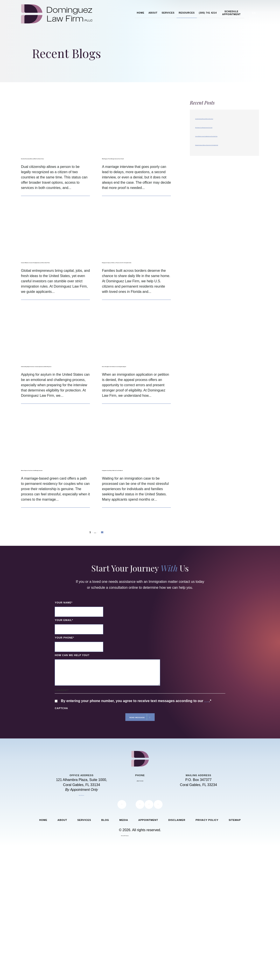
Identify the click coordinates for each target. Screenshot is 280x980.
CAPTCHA (61, 752)
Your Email (64, 657)
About (153, 13)
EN (254, 13)
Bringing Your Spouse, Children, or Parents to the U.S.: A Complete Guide (136, 273)
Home (140, 13)
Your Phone (64, 675)
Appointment (148, 866)
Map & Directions (82, 841)
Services (168, 13)
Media (124, 866)
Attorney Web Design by (125, 881)
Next (105, 567)
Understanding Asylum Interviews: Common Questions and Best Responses (55, 387)
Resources (187, 13)
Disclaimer (177, 866)
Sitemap (235, 866)
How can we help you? (72, 692)
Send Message (136, 762)
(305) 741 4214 (208, 13)
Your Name (64, 640)
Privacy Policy (207, 866)
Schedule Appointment (231, 13)
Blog (105, 866)
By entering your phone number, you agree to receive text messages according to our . (139, 741)
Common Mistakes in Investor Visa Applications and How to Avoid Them (51, 273)
